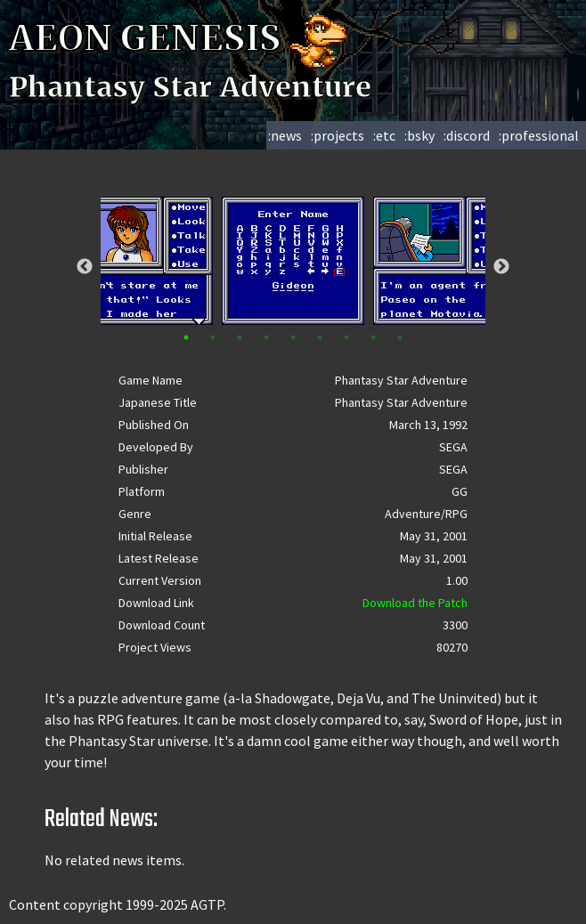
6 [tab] (320, 337)
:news (285, 135)
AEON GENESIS (180, 38)
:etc (384, 135)
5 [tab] (293, 337)
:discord (467, 135)
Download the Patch (415, 603)
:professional (539, 135)
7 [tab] (346, 337)
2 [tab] (213, 337)
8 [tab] (373, 337)
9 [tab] (400, 337)
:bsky (419, 135)
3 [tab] (240, 337)
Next (501, 267)
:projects (338, 135)
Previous (85, 267)
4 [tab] (266, 337)
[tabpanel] (293, 261)
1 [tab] (186, 337)
